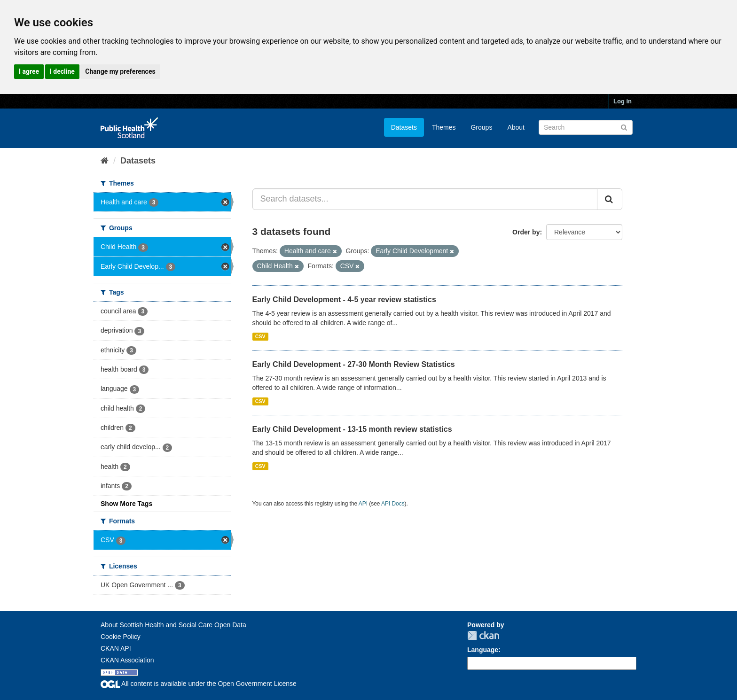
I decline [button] (62, 71)
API (363, 504)
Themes (444, 127)
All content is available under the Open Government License (199, 684)
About (516, 127)
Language (483, 650)
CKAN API (116, 648)
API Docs (393, 504)
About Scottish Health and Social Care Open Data (173, 625)
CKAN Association (127, 660)
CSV (260, 336)
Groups (481, 127)
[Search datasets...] (425, 199)
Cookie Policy (121, 637)
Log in (623, 101)
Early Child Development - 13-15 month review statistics (352, 429)
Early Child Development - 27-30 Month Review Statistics (354, 364)
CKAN (483, 635)
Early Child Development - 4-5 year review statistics (344, 299)
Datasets (404, 127)
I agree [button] (29, 71)
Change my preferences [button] (120, 71)
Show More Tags (126, 504)
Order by (526, 232)
